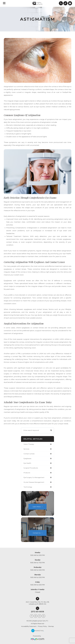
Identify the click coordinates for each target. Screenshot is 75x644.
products (27, 473)
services (26, 449)
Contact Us (37, 533)
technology (28, 487)
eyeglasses (27, 458)
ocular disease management (34, 482)
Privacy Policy (42, 626)
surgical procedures (31, 468)
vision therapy (29, 444)
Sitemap (51, 626)
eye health (27, 463)
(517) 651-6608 (37, 612)
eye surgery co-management (34, 477)
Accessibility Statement (29, 626)
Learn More (37, 507)
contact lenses (29, 454)
